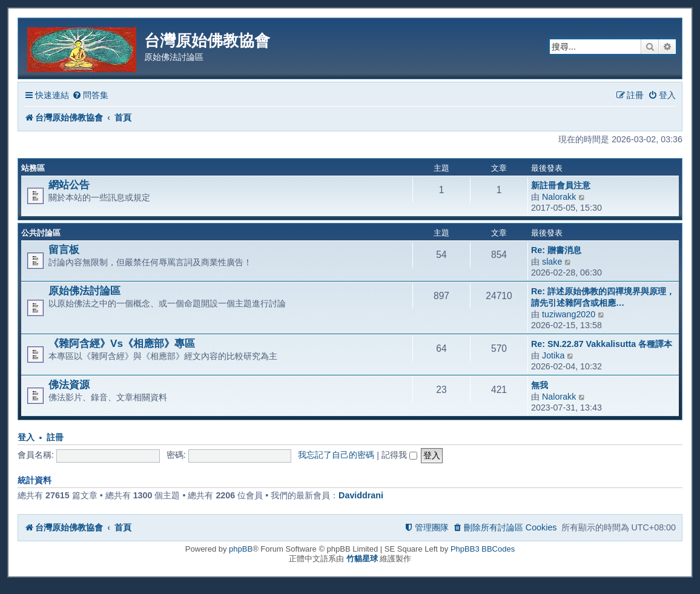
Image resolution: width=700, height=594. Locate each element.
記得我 (399, 455)
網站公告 (69, 185)
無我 (540, 385)
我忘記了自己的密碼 (336, 455)
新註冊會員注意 (561, 185)
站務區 (33, 168)
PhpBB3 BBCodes (483, 549)
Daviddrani (361, 495)
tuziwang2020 (569, 314)
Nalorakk (559, 197)
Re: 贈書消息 (556, 250)
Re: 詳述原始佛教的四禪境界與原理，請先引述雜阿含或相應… (603, 297)
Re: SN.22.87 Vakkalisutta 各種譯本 (602, 344)
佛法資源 (69, 384)
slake (552, 262)
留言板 (64, 249)
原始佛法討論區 (84, 291)
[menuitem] (90, 95)
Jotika (553, 355)
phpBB (241, 549)
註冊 (55, 437)
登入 (26, 437)
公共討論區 (41, 233)
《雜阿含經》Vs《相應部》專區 (122, 343)
